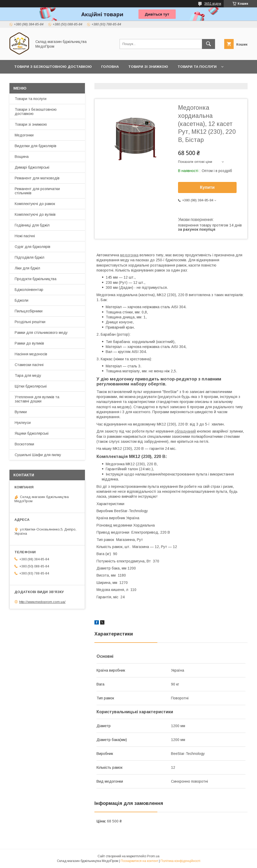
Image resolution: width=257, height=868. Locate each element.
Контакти (50, 80)
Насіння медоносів (31, 354)
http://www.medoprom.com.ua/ (42, 602)
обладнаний (185, 431)
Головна (110, 67)
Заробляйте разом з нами (130, 80)
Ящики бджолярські (32, 433)
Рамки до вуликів (29, 343)
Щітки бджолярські (31, 386)
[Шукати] (208, 44)
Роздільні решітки (30, 322)
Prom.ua (153, 856)
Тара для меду (28, 375)
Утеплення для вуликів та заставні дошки (37, 399)
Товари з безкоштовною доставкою (36, 112)
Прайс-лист (81, 80)
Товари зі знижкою (148, 67)
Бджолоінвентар (29, 290)
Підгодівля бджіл (30, 257)
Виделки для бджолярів (36, 146)
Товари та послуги (197, 67)
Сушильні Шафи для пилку (38, 455)
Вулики (21, 412)
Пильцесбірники (29, 311)
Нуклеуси (23, 423)
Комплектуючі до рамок (35, 204)
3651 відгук (213, 4)
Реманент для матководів (37, 178)
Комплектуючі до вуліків (35, 214)
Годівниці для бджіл (32, 225)
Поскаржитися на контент (139, 861)
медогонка (129, 255)
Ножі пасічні (25, 236)
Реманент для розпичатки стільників (37, 191)
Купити (207, 187)
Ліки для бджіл (27, 268)
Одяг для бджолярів (33, 247)
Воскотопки (24, 444)
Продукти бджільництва (36, 279)
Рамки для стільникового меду (41, 333)
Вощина (22, 157)
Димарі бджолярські (32, 167)
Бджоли (22, 300)
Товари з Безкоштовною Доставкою (53, 67)
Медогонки (24, 135)
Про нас (22, 80)
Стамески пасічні (29, 365)
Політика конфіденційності (180, 861)
